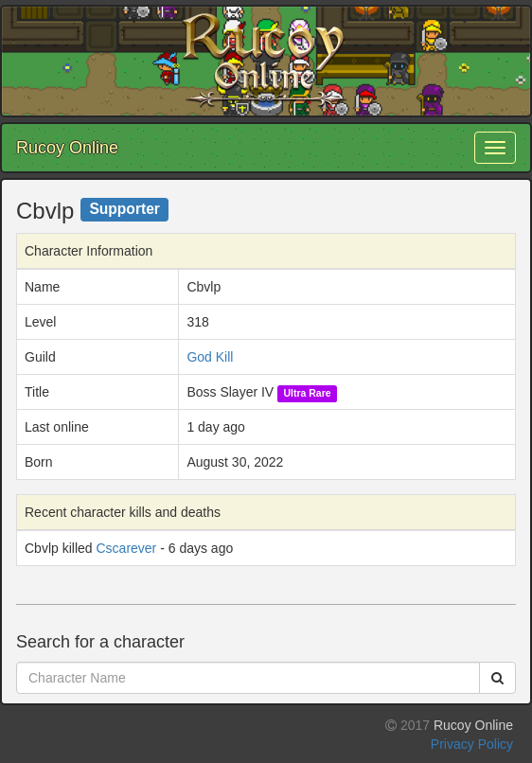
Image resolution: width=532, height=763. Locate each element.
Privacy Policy (472, 744)
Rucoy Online (67, 148)
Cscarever (126, 548)
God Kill (210, 357)
